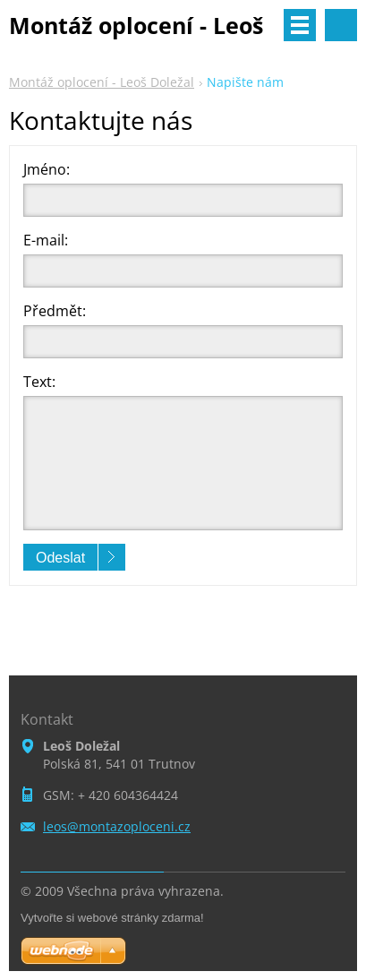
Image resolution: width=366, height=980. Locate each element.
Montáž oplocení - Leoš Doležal (102, 82)
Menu (300, 25)
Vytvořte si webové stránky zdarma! (112, 918)
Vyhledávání (341, 25)
